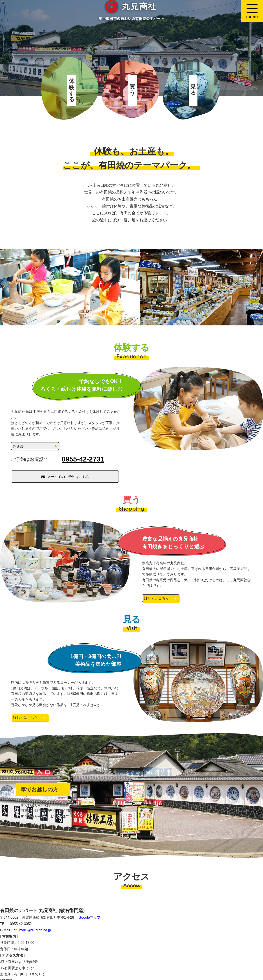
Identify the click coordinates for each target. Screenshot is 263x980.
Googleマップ (89, 917)
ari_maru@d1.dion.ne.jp (32, 930)
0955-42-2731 (83, 459)
